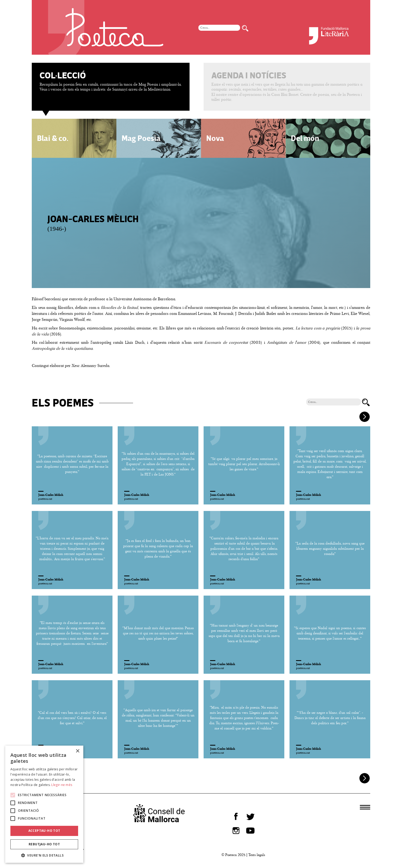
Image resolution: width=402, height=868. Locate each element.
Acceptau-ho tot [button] (44, 831)
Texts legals (257, 855)
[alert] (44, 804)
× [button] (77, 751)
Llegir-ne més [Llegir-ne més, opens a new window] (62, 785)
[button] (44, 855)
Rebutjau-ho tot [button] (44, 844)
